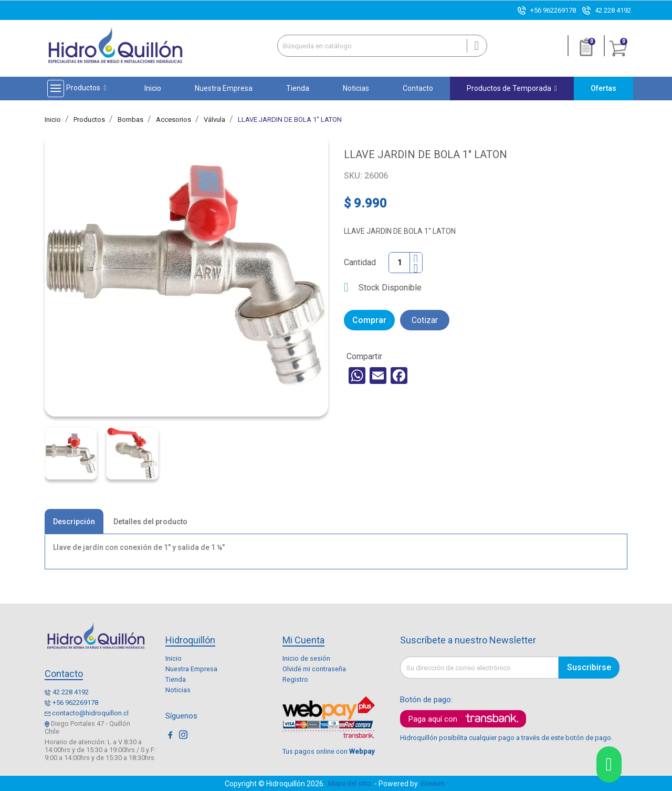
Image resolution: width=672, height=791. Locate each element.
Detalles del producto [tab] (150, 522)
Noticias (178, 690)
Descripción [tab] (74, 522)
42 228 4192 (613, 10)
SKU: (353, 176)
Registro (295, 679)
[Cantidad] (400, 263)
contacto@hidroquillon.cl (90, 713)
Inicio (174, 658)
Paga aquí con (433, 719)
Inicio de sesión (306, 658)
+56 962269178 (553, 10)
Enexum (434, 783)
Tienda (176, 679)
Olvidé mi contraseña (314, 669)
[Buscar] (382, 46)
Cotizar (425, 320)
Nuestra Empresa (191, 669)
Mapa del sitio (350, 783)
